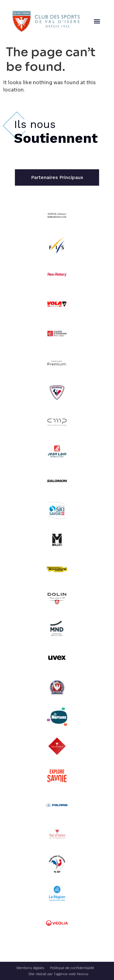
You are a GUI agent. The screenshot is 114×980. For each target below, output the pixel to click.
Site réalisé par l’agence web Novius (58, 974)
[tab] (57, 177)
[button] (97, 21)
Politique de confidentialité (72, 968)
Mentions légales (30, 968)
